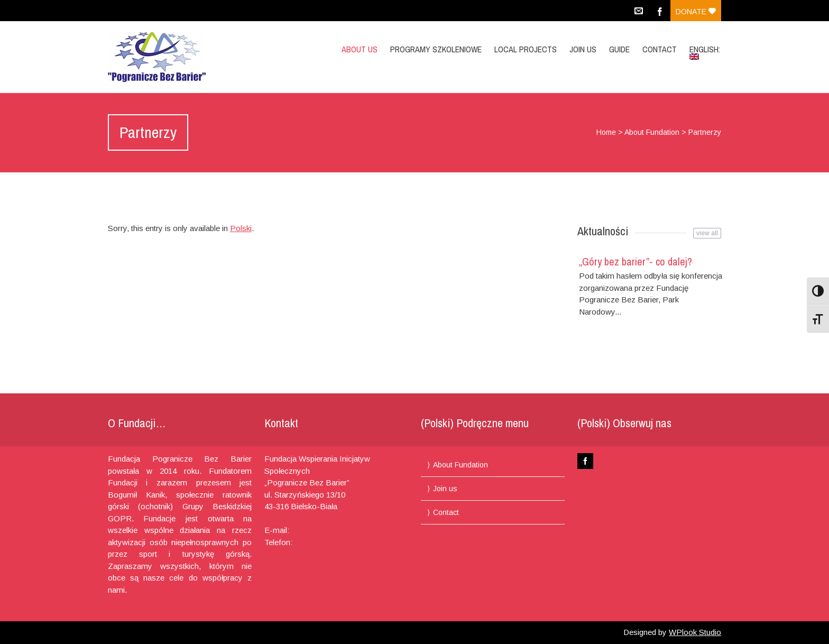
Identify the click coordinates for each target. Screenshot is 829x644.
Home (606, 132)
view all (707, 233)
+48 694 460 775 (323, 542)
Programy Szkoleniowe (436, 49)
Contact (660, 49)
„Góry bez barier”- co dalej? (635, 261)
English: (706, 52)
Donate (696, 12)
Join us (583, 49)
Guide (619, 49)
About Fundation (652, 132)
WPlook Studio (695, 632)
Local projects (526, 49)
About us (360, 49)
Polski (241, 228)
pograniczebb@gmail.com (337, 530)
